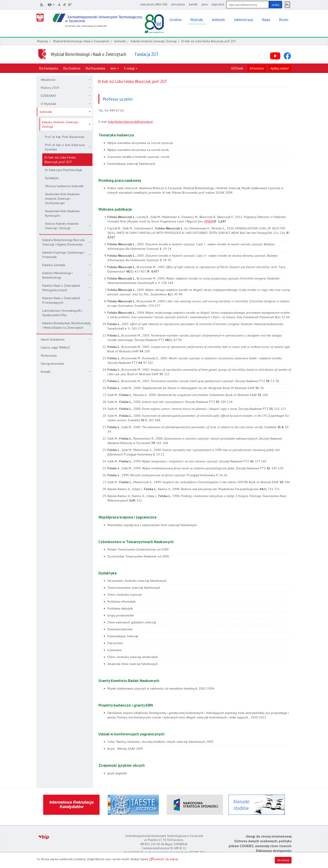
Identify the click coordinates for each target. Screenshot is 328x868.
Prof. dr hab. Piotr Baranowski (65, 137)
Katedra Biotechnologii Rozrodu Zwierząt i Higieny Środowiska (66, 242)
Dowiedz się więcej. (165, 859)
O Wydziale (66, 104)
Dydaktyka (52, 178)
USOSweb (237, 68)
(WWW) (209, 221)
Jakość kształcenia (66, 339)
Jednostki (120, 41)
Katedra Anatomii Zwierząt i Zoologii (154, 41)
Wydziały (43, 41)
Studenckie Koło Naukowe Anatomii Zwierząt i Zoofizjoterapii (62, 199)
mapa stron (218, 4)
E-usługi (131, 68)
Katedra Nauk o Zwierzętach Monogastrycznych (66, 288)
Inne (115, 68)
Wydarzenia (49, 356)
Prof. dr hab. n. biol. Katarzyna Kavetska (68, 147)
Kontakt (66, 372)
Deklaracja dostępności (274, 851)
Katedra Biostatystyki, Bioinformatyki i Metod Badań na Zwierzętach (66, 325)
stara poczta (178, 4)
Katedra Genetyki (66, 265)
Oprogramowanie (52, 364)
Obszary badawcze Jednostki (64, 186)
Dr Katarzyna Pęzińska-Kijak (63, 170)
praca (205, 4)
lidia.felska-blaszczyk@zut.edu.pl (130, 122)
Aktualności (66, 80)
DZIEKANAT (66, 96)
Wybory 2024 (66, 88)
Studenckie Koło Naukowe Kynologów (62, 213)
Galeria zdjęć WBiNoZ (55, 347)
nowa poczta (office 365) (154, 4)
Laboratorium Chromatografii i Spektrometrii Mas (62, 313)
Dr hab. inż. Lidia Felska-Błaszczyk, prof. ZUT (61, 160)
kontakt (193, 4)
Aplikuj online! (280, 68)
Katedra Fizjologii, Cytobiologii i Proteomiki (66, 255)
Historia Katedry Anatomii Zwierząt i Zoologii (68, 226)
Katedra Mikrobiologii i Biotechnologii (66, 275)
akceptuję (283, 860)
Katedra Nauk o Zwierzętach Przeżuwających (66, 300)
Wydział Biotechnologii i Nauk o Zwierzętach (81, 41)
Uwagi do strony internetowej (269, 836)
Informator (257, 68)
